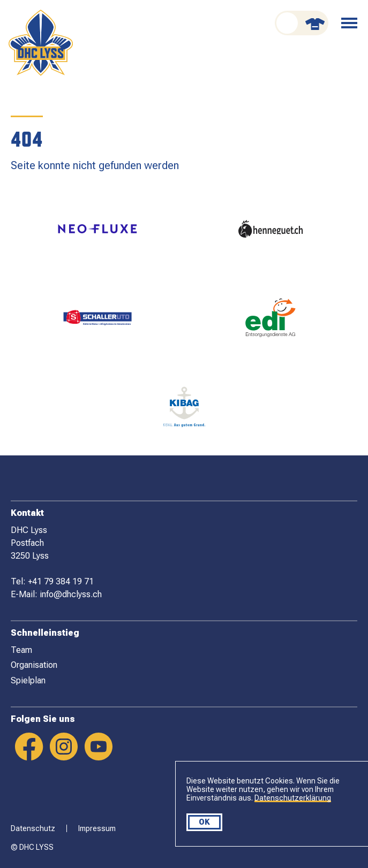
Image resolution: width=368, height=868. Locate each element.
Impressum (97, 828)
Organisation (34, 665)
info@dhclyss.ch (71, 594)
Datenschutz (33, 828)
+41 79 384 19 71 (61, 581)
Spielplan (28, 680)
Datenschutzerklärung (293, 798)
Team (21, 650)
